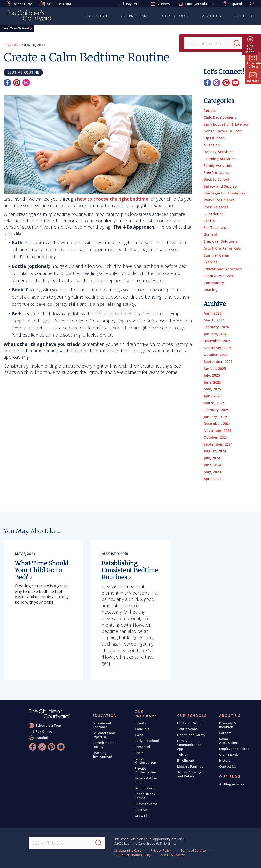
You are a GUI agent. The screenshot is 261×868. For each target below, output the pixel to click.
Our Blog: (13, 45)
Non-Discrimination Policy (132, 855)
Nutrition (212, 145)
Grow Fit (141, 816)
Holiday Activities (219, 152)
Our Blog (244, 16)
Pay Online (131, 4)
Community (214, 283)
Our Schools (176, 16)
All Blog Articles (232, 784)
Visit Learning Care (127, 850)
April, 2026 (212, 313)
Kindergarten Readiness (224, 193)
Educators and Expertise (104, 735)
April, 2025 (212, 396)
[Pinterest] (17, 83)
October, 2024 (216, 437)
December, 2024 (217, 424)
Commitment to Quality (104, 745)
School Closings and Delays (189, 774)
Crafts (209, 221)
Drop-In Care (145, 788)
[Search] (240, 43)
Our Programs (135, 16)
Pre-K (139, 753)
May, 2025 (212, 389)
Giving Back (228, 755)
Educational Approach (223, 269)
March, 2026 (214, 320)
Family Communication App (189, 745)
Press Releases (216, 207)
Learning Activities (220, 159)
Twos (139, 735)
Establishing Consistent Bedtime (130, 570)
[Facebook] (7, 83)
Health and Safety (191, 735)
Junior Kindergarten (145, 760)
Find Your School (16, 28)
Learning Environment (102, 755)
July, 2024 (212, 458)
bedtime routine (23, 72)
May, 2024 (212, 472)
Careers (160, 4)
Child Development (220, 117)
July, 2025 (212, 375)
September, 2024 (218, 444)
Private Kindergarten (145, 770)
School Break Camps (145, 796)
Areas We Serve (173, 855)
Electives (142, 810)
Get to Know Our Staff (223, 131)
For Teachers (215, 228)
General (210, 234)
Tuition (183, 755)
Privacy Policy (161, 850)
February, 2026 (216, 327)
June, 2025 (212, 382)
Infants (140, 723)
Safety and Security (221, 186)
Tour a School (188, 729)
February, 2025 (216, 410)
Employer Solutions (196, 4)
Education (96, 16)
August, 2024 (215, 451)
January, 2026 (215, 334)
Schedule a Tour (56, 4)
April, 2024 (212, 479)
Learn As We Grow (219, 276)
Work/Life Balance (219, 200)
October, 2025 (216, 355)
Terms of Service (193, 850)
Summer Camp (216, 255)
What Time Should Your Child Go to (42, 570)
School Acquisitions (229, 741)
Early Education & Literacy (226, 124)
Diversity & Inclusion (228, 725)
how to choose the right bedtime (113, 199)
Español (232, 4)
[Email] (26, 83)
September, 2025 (218, 362)
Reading (211, 290)
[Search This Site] (67, 843)
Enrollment (186, 760)
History (225, 760)
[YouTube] (235, 83)
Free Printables (216, 172)
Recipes (210, 110)
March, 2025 (214, 403)
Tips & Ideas (214, 138)
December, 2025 (217, 341)
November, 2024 (217, 430)
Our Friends (213, 214)
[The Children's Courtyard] (30, 17)
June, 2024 (212, 465)
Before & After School (146, 780)
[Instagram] (217, 83)
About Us (212, 16)
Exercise (211, 262)
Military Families (190, 766)
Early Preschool (147, 741)
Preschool (142, 747)
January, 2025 (215, 417)
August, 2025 (215, 368)
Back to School (216, 179)
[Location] (211, 43)
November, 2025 (217, 348)
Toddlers (142, 729)
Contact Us (228, 766)
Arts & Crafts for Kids (222, 248)
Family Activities (218, 166)
